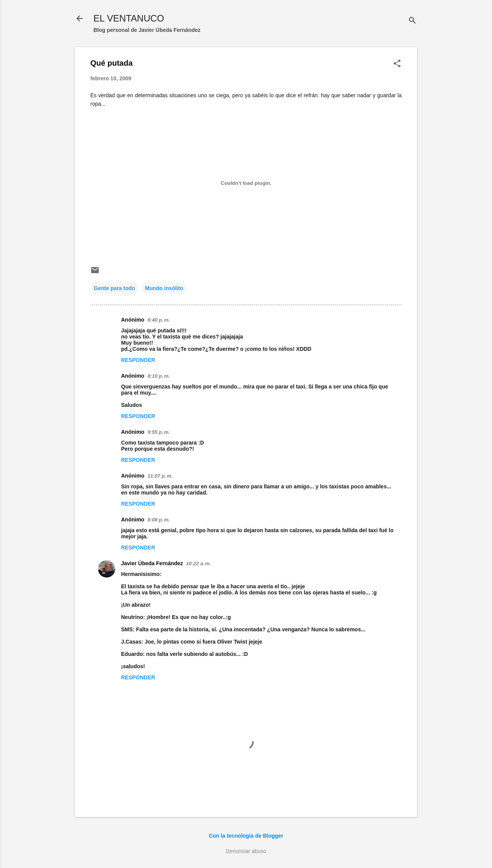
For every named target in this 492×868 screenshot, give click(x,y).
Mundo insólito (164, 288)
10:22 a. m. (199, 563)
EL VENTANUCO (129, 18)
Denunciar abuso (246, 851)
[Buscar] (412, 21)
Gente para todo (114, 288)
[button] (397, 64)
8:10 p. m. (159, 376)
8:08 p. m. (159, 520)
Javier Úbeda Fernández (152, 563)
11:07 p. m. (160, 476)
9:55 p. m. (159, 432)
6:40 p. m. (159, 320)
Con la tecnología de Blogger (246, 836)
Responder (138, 360)
